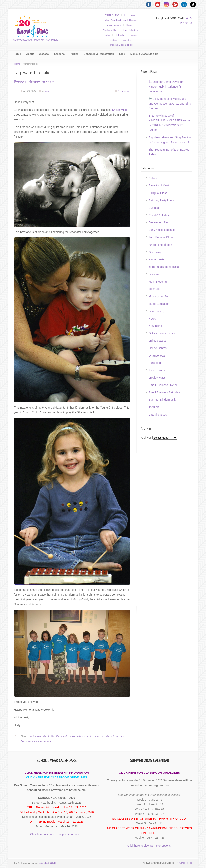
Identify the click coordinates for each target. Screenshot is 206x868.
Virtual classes (158, 415)
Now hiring (155, 326)
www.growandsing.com (40, 741)
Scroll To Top (186, 863)
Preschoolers (157, 370)
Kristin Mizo (119, 110)
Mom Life (154, 289)
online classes (158, 341)
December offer (158, 222)
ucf (112, 736)
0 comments (124, 91)
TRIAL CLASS (112, 15)
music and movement (80, 736)
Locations (113, 40)
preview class (157, 378)
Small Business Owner (163, 385)
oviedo (105, 736)
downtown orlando (37, 736)
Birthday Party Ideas (161, 200)
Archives (146, 438)
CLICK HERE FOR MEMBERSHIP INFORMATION (57, 773)
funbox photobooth (160, 245)
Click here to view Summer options (149, 846)
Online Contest (158, 348)
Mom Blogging (158, 282)
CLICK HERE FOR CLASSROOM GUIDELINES (56, 777)
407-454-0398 (186, 20)
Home (17, 64)
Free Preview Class (161, 237)
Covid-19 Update (159, 215)
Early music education (162, 230)
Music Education (159, 304)
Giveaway (155, 252)
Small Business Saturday (164, 392)
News (47, 91)
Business (154, 208)
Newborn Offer (110, 30)
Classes (130, 25)
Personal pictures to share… (36, 82)
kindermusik (62, 736)
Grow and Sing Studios (34, 26)
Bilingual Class (158, 193)
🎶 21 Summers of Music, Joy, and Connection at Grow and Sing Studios (170, 104)
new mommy (157, 311)
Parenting (155, 363)
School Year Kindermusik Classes (120, 20)
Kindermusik (156, 259)
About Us (128, 40)
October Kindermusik (162, 333)
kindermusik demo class (164, 267)
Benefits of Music (159, 185)
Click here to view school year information (56, 834)
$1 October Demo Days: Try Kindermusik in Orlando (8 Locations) (166, 87)
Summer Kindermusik (162, 400)
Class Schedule (130, 30)
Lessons (154, 274)
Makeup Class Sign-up (122, 45)
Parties (107, 35)
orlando (96, 736)
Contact (133, 35)
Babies (153, 178)
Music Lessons (114, 25)
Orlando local (157, 356)
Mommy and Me (159, 296)
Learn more (130, 15)
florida (51, 736)
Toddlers (154, 407)
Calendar (120, 35)
